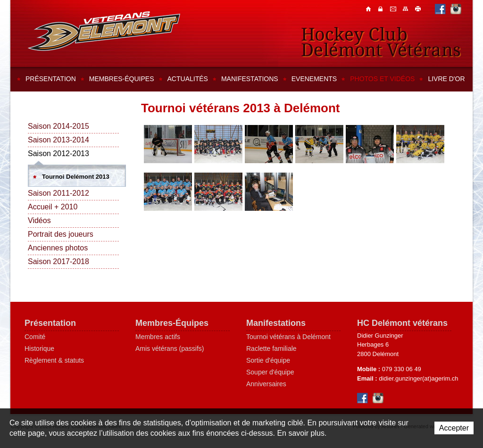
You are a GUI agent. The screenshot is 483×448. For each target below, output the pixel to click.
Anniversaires (266, 384)
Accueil (369, 8)
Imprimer (418, 8)
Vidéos (39, 220)
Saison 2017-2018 (58, 261)
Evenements (314, 79)
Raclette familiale (271, 348)
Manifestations (250, 79)
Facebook (440, 9)
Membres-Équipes (172, 323)
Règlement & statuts (54, 360)
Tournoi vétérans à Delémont (288, 337)
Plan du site (406, 8)
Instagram (456, 9)
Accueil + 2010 (53, 207)
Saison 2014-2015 (58, 126)
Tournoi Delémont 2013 (76, 177)
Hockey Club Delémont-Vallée (104, 31)
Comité (35, 337)
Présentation (51, 79)
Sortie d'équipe (268, 360)
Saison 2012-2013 (58, 153)
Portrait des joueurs (61, 234)
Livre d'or (446, 79)
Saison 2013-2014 (58, 140)
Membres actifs (158, 337)
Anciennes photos (58, 248)
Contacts (382, 8)
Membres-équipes (122, 79)
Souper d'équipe (270, 372)
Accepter (454, 428)
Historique (39, 348)
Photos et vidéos (382, 79)
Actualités (188, 79)
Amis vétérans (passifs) (170, 348)
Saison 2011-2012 (58, 193)
